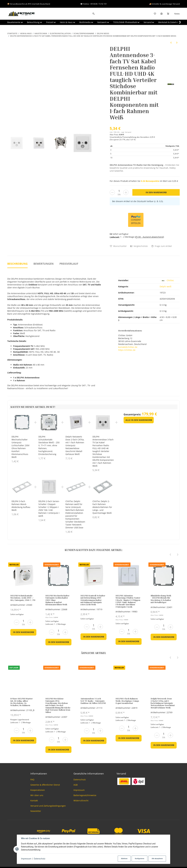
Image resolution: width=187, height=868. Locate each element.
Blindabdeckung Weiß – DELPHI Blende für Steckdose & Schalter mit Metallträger (161, 599)
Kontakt (34, 801)
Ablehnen (124, 859)
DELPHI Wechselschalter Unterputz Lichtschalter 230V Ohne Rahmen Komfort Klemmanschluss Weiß (20, 447)
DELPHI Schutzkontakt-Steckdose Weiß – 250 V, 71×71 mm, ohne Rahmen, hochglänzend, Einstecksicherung (49, 445)
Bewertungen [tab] (44, 264)
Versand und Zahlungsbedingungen (48, 806)
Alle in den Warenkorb (139, 420)
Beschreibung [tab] (17, 264)
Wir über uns (37, 795)
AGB (76, 785)
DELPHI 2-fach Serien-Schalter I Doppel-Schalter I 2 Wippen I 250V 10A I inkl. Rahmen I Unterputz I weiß (49, 509)
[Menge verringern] (112, 192)
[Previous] (170, 555)
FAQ (32, 780)
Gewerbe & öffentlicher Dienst (45, 785)
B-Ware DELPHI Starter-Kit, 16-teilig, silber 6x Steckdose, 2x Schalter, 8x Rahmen (22, 702)
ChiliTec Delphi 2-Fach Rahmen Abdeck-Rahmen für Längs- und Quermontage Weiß (102, 507)
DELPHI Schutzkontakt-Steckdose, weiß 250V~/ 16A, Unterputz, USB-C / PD (23, 598)
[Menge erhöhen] (126, 192)
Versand (128, 132)
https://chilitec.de (127, 350)
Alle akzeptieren (157, 859)
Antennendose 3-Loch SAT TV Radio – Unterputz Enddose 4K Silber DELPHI (93, 701)
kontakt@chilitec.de (128, 347)
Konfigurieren (140, 859)
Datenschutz (40, 859)
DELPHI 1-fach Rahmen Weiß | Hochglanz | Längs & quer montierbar (127, 701)
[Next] (178, 555)
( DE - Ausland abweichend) (149, 237)
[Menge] (119, 191)
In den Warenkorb (23, 632)
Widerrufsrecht (81, 801)
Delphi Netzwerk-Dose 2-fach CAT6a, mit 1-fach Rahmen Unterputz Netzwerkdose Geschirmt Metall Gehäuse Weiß (75, 445)
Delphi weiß (166, 286)
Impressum (26, 859)
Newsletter (36, 811)
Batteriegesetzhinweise (85, 795)
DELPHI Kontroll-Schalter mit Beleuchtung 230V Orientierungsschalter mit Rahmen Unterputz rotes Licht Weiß (93, 600)
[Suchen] (94, 14)
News (177, 14)
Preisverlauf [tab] (69, 264)
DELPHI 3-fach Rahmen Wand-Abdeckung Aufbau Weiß (21, 506)
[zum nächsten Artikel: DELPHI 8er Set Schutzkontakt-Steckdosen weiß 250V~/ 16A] (177, 42)
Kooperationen (38, 790)
